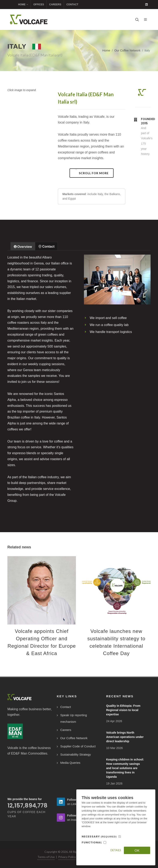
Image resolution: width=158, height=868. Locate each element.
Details (116, 850)
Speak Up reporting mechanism (74, 718)
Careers (55, 5)
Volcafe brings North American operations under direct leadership (125, 737)
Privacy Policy (67, 857)
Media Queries (70, 763)
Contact (72, 5)
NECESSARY (99, 837)
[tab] (23, 246)
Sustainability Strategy (76, 754)
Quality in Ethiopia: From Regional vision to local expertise (123, 710)
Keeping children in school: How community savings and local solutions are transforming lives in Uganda (125, 768)
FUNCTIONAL (92, 842)
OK (137, 850)
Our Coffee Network (127, 50)
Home (23, 5)
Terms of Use (46, 857)
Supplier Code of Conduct (78, 746)
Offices (39, 5)
